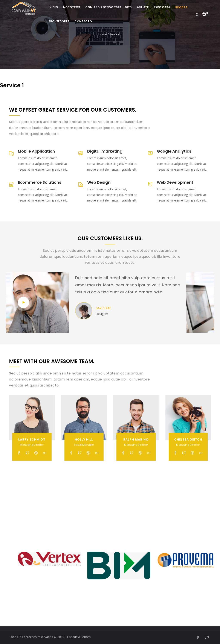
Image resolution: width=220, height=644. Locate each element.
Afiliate (143, 7)
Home (102, 34)
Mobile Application (36, 151)
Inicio (53, 7)
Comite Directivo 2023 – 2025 (108, 7)
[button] (205, 13)
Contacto (83, 21)
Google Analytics (174, 151)
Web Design (99, 182)
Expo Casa (162, 7)
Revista (181, 7)
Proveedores (59, 21)
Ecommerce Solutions (40, 182)
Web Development (175, 182)
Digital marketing (105, 151)
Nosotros (72, 7)
